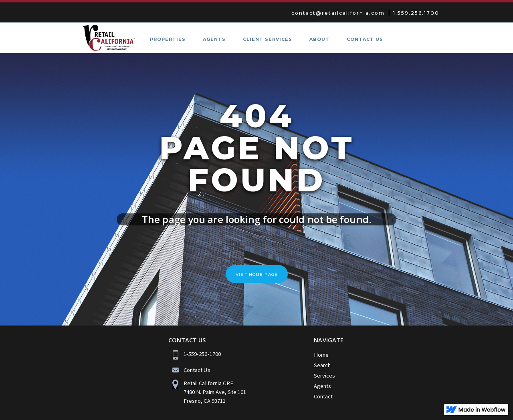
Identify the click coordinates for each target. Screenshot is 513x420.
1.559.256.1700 (416, 13)
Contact (323, 396)
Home (321, 355)
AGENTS (214, 39)
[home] (102, 38)
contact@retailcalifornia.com (338, 13)
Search (322, 365)
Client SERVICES (268, 39)
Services (324, 376)
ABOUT (319, 39)
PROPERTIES (168, 39)
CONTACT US (365, 39)
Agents (322, 386)
